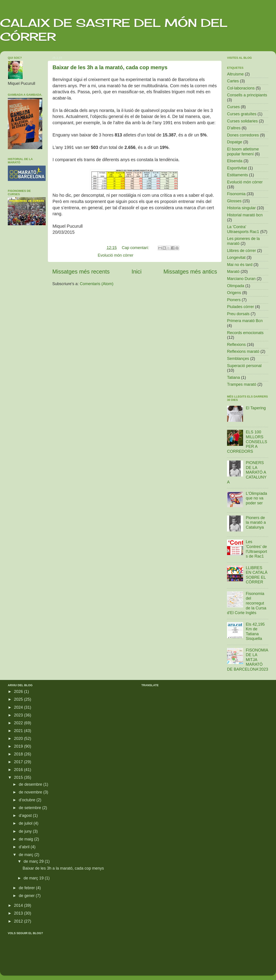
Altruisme (235, 74)
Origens (234, 293)
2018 (19, 754)
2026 (19, 692)
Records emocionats (245, 333)
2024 (19, 707)
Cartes (233, 81)
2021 (19, 731)
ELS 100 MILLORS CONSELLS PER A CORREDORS (247, 442)
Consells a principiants (247, 95)
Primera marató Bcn (245, 321)
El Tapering (256, 408)
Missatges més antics (190, 272)
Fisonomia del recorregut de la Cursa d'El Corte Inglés (247, 603)
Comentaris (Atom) (97, 284)
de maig (26, 839)
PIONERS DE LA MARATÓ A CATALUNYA (247, 472)
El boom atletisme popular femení (243, 152)
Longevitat (236, 258)
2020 (19, 739)
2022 (19, 723)
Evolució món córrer (116, 255)
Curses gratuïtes (242, 114)
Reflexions (236, 345)
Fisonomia (236, 194)
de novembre (31, 792)
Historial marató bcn (245, 215)
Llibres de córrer (242, 251)
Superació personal (244, 366)
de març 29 (34, 861)
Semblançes (238, 359)
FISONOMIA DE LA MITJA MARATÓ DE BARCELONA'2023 (248, 660)
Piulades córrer (240, 307)
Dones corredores (243, 135)
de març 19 (34, 878)
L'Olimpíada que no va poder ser (256, 498)
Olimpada (236, 286)
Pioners (234, 300)
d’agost (26, 816)
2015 (19, 777)
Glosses (234, 201)
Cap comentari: (136, 248)
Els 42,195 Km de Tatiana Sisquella (255, 632)
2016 (19, 770)
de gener (27, 896)
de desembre (31, 784)
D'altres (234, 128)
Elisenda (235, 161)
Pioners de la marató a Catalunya (256, 522)
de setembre (30, 808)
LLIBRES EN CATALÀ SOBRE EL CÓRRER (257, 575)
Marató (233, 272)
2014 (19, 905)
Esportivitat (237, 168)
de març (26, 855)
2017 (19, 762)
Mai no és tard (240, 265)
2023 (19, 715)
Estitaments (237, 175)
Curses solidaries (242, 121)
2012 (19, 921)
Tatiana (233, 377)
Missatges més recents (81, 272)
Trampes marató (242, 384)
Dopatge (235, 142)
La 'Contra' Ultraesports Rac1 (243, 229)
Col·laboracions (241, 88)
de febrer (27, 888)
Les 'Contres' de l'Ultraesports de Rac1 (256, 549)
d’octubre (27, 800)
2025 (19, 699)
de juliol (26, 823)
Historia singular (241, 208)
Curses (233, 107)
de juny (26, 831)
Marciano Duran (241, 279)
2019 (19, 746)
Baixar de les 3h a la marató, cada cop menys (110, 67)
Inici (137, 272)
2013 (19, 913)
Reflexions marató (243, 351)
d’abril (25, 847)
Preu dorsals (238, 314)
